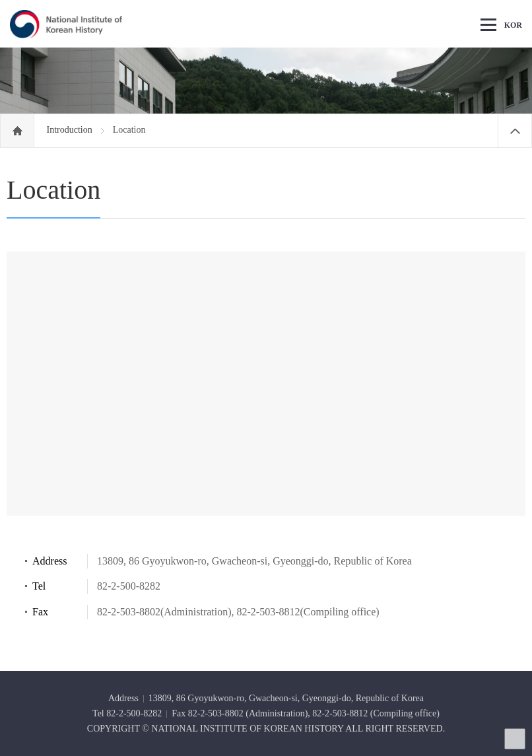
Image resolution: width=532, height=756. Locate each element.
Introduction (71, 130)
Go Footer (0, 0)
